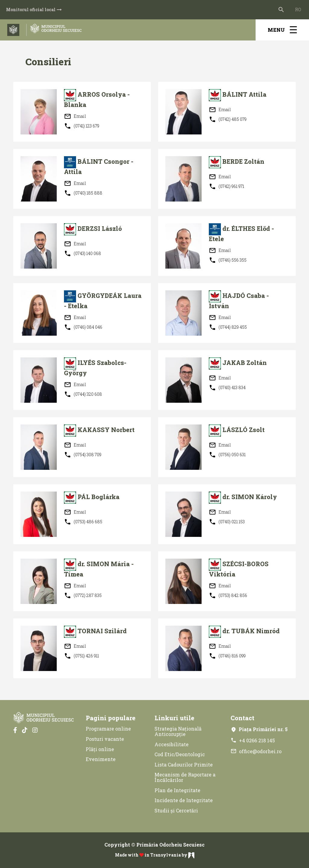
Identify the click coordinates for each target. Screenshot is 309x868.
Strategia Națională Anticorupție (178, 731)
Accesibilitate (172, 744)
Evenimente (101, 759)
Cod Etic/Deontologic (180, 754)
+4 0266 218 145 (253, 740)
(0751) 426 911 (81, 656)
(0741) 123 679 (82, 126)
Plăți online (100, 749)
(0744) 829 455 (228, 327)
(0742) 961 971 (226, 186)
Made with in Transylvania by (155, 855)
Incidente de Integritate (184, 800)
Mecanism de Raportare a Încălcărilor (185, 777)
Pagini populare (111, 718)
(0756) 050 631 (227, 455)
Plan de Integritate (177, 790)
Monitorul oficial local (34, 10)
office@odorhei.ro (256, 751)
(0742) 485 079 (228, 119)
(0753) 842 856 (228, 595)
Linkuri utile (174, 718)
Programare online (108, 729)
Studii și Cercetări (176, 810)
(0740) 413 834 (227, 388)
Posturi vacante (105, 739)
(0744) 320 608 (83, 394)
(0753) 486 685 (83, 522)
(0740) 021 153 (227, 522)
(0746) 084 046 (83, 327)
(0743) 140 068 (83, 253)
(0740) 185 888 (83, 193)
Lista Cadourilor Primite (184, 765)
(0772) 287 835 (83, 595)
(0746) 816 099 (227, 656)
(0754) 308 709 (83, 455)
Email (75, 116)
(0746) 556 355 (228, 260)
